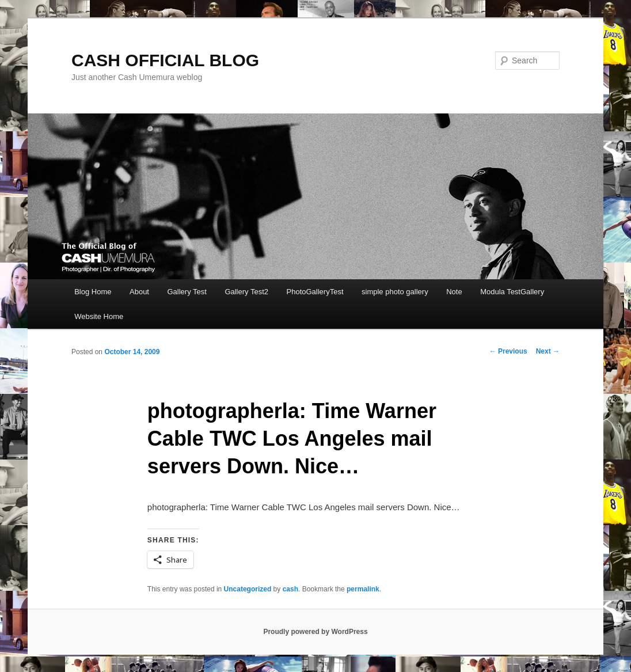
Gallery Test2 (246, 292)
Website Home (99, 316)
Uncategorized (248, 589)
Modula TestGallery (512, 292)
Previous (508, 351)
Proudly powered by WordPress (315, 632)
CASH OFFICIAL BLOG (165, 60)
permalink (363, 589)
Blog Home (93, 292)
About (139, 292)
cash (290, 589)
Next (548, 351)
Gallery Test (187, 292)
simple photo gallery (395, 292)
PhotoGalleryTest (315, 292)
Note (454, 292)
